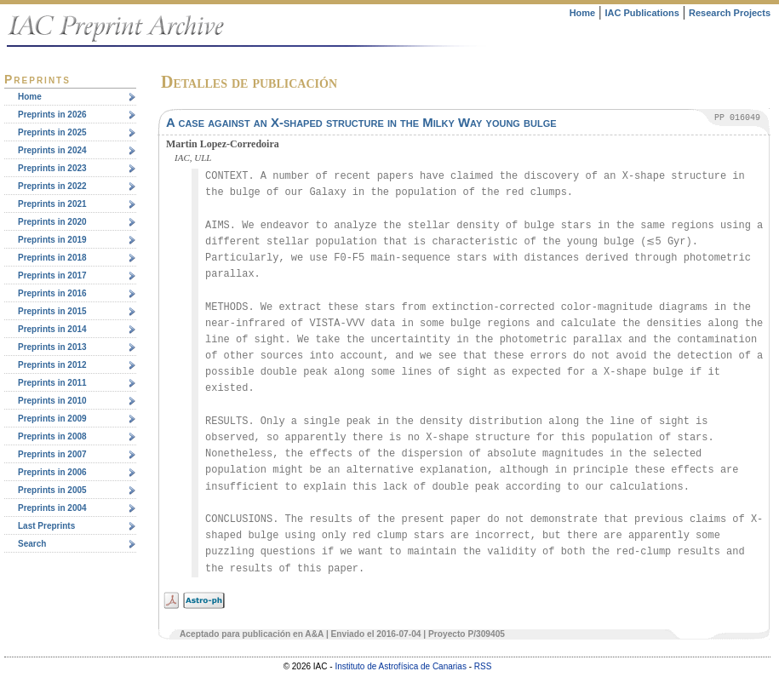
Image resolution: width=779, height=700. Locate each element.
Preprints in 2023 (52, 168)
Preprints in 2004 (52, 508)
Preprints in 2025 (52, 132)
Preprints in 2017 (52, 275)
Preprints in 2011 (52, 383)
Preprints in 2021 (52, 204)
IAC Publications (642, 13)
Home (583, 13)
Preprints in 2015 (52, 311)
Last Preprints (46, 526)
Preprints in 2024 (52, 150)
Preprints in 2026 (52, 115)
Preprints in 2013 (52, 347)
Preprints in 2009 (52, 419)
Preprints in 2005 (52, 490)
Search (32, 544)
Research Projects (730, 13)
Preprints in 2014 (52, 329)
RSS (483, 666)
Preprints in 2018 (52, 258)
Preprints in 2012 (52, 365)
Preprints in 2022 (52, 186)
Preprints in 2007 (52, 454)
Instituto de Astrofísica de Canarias (401, 666)
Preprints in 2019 (52, 240)
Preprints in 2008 (52, 436)
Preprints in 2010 (52, 401)
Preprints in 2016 (52, 293)
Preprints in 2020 (52, 222)
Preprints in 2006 (52, 472)
